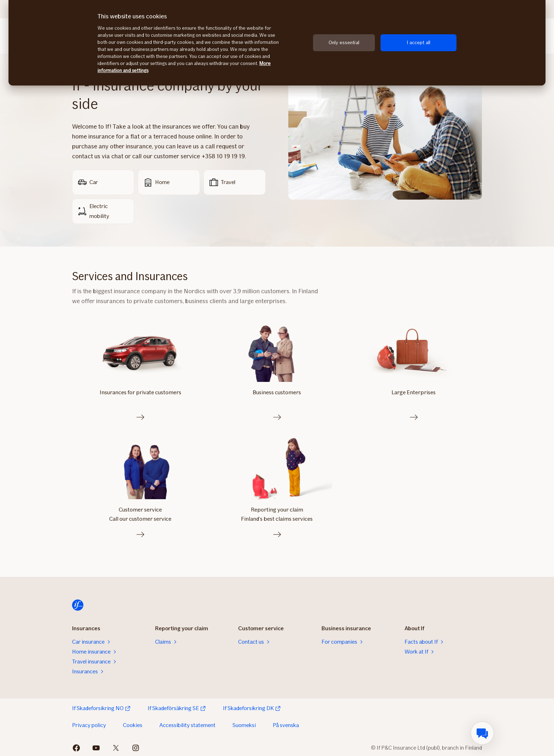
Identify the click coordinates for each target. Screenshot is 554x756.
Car (88, 182)
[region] (277, 43)
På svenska (286, 723)
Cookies (133, 723)
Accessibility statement (187, 723)
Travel (222, 182)
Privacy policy (89, 723)
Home (157, 182)
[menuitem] (482, 733)
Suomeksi (244, 723)
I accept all (419, 43)
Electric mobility (94, 211)
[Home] (78, 603)
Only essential (344, 43)
